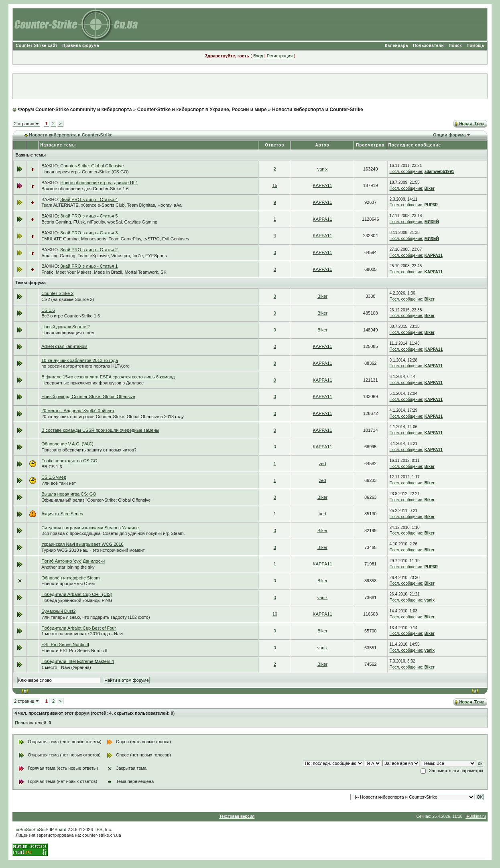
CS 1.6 (48, 310)
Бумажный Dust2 (58, 611)
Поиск (455, 46)
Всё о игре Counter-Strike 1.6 (71, 316)
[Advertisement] (250, 86)
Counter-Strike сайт (37, 46)
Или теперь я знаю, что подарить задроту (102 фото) (96, 617)
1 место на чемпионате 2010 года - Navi (82, 634)
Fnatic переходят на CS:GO (69, 461)
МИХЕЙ (432, 222)
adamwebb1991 (439, 172)
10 (275, 614)
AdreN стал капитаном (64, 346)
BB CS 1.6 (52, 467)
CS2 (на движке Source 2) (68, 299)
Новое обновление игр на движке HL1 (99, 183)
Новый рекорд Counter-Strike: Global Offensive (88, 396)
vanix (323, 169)
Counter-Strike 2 (57, 293)
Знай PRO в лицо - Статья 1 (89, 266)
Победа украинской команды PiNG (77, 600)
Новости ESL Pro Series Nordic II (74, 650)
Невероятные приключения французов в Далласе (92, 383)
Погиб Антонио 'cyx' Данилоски (73, 561)
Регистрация (280, 56)
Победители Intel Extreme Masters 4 (78, 661)
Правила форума (81, 46)
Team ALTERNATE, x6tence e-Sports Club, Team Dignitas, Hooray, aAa (112, 205)
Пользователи (428, 46)
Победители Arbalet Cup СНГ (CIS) (77, 594)
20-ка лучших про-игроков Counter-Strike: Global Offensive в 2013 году (113, 417)
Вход (258, 56)
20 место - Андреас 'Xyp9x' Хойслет (78, 411)
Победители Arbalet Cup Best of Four (79, 628)
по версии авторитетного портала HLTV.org (85, 366)
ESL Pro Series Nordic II (65, 644)
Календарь (396, 46)
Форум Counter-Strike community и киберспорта (75, 110)
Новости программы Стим (68, 583)
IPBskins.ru (476, 816)
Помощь (476, 46)
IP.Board (58, 829)
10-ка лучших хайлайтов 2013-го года (80, 360)
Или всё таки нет (59, 483)
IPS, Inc (103, 829)
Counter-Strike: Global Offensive (92, 166)
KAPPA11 (322, 185)
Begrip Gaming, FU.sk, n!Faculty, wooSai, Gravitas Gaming (99, 222)
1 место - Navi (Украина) (66, 667)
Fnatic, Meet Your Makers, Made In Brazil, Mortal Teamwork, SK (104, 272)
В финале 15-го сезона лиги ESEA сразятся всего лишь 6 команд (108, 377)
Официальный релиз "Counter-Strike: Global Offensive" (97, 500)
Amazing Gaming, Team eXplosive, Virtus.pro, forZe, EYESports (104, 256)
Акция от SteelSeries (62, 514)
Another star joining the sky (68, 567)
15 (275, 185)
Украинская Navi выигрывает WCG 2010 (82, 544)
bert (322, 514)
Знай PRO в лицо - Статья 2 (89, 250)
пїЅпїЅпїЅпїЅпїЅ (32, 829)
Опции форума (449, 135)
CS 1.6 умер (54, 477)
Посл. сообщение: (407, 172)
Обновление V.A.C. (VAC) (67, 444)
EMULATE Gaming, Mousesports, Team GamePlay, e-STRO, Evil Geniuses (115, 239)
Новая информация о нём (68, 333)
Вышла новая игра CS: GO (69, 494)
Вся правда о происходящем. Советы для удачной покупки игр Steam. (113, 533)
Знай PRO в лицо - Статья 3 (89, 233)
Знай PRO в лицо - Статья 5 (89, 216)
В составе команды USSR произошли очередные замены (100, 430)
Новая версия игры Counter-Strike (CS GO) (85, 172)
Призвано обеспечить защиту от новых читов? (89, 450)
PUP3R (431, 205)
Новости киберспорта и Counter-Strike (318, 110)
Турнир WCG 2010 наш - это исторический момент (93, 550)
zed (323, 463)
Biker (430, 188)
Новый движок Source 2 (66, 327)
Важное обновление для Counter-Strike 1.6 (85, 189)
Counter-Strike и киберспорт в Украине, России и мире (202, 110)
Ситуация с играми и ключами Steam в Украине (90, 528)
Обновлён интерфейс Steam (70, 578)
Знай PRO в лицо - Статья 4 (89, 199)
